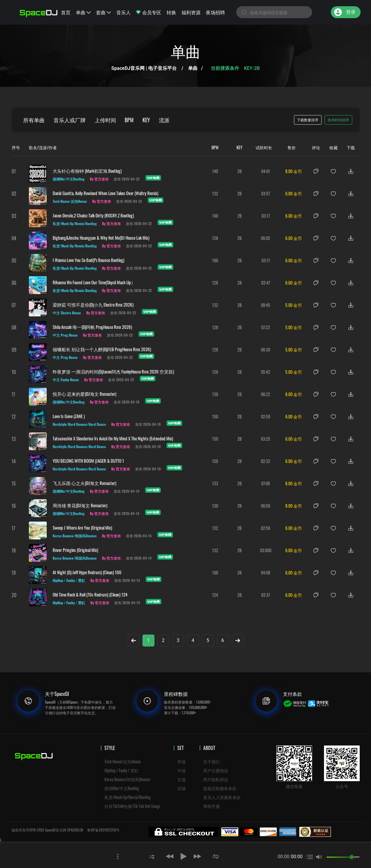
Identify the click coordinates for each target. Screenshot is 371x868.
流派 (165, 120)
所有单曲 (34, 120)
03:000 (266, 550)
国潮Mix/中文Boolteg (122, 788)
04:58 (266, 573)
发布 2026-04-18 (127, 402)
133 (215, 483)
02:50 (266, 416)
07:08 (266, 483)
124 (215, 595)
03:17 (266, 216)
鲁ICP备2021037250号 (103, 830)
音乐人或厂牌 (70, 120)
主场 (181, 779)
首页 (66, 12)
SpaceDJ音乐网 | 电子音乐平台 (144, 68)
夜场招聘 (215, 12)
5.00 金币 (293, 305)
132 (215, 193)
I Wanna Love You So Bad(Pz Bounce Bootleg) (89, 260)
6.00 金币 (293, 193)
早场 (181, 761)
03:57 (266, 193)
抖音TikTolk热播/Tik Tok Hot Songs (132, 806)
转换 (171, 12)
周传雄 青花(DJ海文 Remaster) (80, 505)
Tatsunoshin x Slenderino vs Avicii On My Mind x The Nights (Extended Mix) (113, 438)
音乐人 (123, 12)
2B (239, 171)
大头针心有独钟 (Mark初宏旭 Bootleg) (87, 171)
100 (215, 260)
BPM (130, 120)
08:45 (266, 305)
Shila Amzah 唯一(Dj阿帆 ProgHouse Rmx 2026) (92, 327)
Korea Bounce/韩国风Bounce (127, 779)
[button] (152, 856)
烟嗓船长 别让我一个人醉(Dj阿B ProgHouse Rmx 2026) (102, 349)
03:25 (266, 439)
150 (215, 416)
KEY (147, 120)
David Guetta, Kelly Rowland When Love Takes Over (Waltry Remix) (105, 193)
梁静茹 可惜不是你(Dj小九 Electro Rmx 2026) (93, 304)
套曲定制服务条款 (220, 788)
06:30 (266, 350)
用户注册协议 (216, 770)
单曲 (83, 12)
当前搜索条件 (226, 68)
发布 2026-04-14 (127, 491)
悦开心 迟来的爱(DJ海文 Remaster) (84, 394)
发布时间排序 (338, 120)
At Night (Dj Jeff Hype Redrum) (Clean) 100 (87, 572)
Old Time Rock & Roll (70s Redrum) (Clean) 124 (90, 594)
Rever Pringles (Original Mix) (75, 550)
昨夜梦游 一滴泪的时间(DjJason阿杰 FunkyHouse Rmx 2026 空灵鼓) (113, 371)
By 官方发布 (99, 179)
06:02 (266, 238)
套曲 (104, 12)
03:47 (266, 283)
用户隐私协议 (216, 779)
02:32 (266, 461)
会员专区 (149, 12)
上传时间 (106, 120)
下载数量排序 (308, 120)
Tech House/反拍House (123, 761)
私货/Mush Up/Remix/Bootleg (127, 797)
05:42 (266, 372)
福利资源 (191, 12)
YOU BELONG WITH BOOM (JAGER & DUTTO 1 (88, 461)
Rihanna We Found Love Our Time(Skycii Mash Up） (94, 282)
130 (215, 394)
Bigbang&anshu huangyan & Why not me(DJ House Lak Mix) (101, 238)
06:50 (266, 506)
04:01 (266, 171)
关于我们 (212, 761)
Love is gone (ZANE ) (69, 416)
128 (215, 238)
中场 (181, 770)
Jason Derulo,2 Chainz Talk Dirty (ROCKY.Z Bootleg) (93, 215)
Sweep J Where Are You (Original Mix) (82, 528)
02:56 (266, 528)
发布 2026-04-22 (127, 179)
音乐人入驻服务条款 (222, 797)
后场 (181, 788)
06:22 (266, 394)
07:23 (266, 327)
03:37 (266, 595)
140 (215, 171)
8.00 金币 (293, 171)
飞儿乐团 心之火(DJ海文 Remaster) (84, 483)
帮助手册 (212, 806)
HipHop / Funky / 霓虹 (122, 770)
